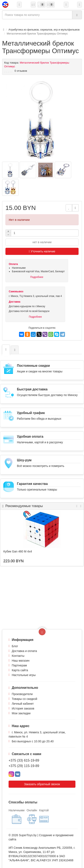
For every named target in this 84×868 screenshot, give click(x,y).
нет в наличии (42, 242)
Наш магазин (21, 661)
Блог (15, 646)
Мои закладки (21, 713)
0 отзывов (21, 71)
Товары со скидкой (24, 699)
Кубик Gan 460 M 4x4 (18, 551)
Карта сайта (20, 670)
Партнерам (19, 665)
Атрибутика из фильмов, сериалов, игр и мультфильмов (44, 30)
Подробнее (37, 277)
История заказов (23, 708)
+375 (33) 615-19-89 (24, 760)
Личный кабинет (23, 704)
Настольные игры (24, 675)
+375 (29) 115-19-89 (24, 766)
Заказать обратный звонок (42, 784)
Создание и (47, 835)
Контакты (18, 656)
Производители (22, 694)
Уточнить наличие (42, 251)
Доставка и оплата (24, 651)
